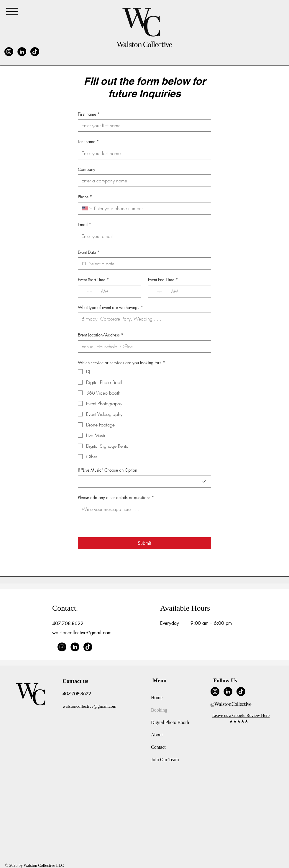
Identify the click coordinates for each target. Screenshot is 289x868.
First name (89, 114)
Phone (85, 197)
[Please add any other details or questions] (144, 516)
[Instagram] (9, 52)
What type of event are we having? (110, 308)
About (157, 735)
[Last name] (143, 153)
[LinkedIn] (22, 52)
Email (84, 225)
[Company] (143, 181)
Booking (159, 710)
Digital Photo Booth (170, 722)
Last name (88, 142)
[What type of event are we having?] (143, 319)
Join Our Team (165, 760)
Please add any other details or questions (116, 498)
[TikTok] (35, 52)
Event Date (89, 252)
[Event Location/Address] (143, 346)
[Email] (143, 236)
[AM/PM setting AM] (106, 291)
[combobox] (144, 481)
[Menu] (12, 11)
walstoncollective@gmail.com (82, 633)
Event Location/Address (101, 335)
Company (87, 169)
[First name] (143, 125)
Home (157, 698)
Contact (158, 747)
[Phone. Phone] (150, 208)
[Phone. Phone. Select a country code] (87, 208)
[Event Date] (84, 264)
